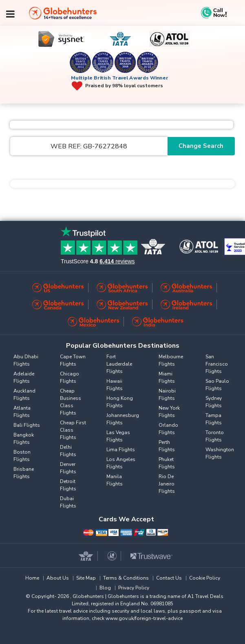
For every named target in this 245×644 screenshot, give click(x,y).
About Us (58, 578)
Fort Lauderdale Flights (119, 364)
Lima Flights (121, 450)
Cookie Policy (205, 578)
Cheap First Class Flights (73, 430)
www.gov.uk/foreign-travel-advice (144, 618)
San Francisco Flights (217, 364)
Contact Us (169, 578)
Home (32, 578)
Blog (105, 588)
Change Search (201, 146)
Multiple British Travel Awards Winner (120, 78)
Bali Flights (27, 425)
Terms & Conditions (126, 578)
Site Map (86, 578)
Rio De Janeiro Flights (167, 484)
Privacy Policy (134, 588)
